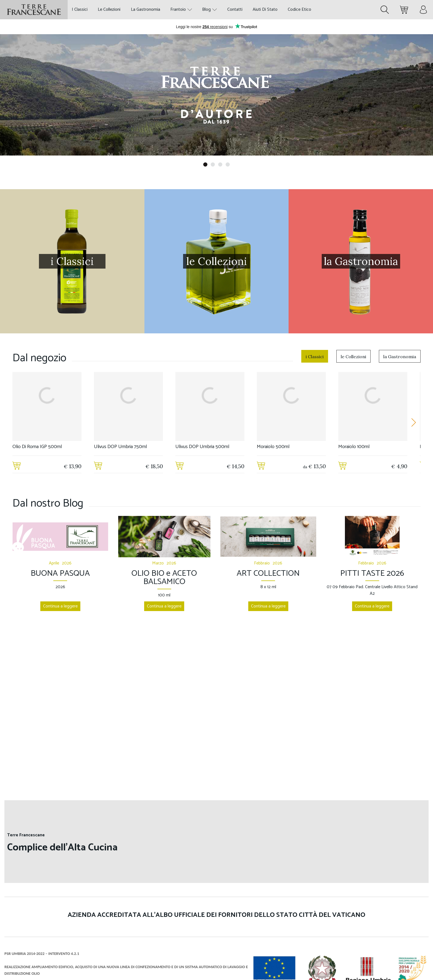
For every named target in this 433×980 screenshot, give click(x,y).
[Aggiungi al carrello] (17, 466)
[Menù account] (423, 10)
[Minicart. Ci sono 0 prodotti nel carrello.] (404, 10)
